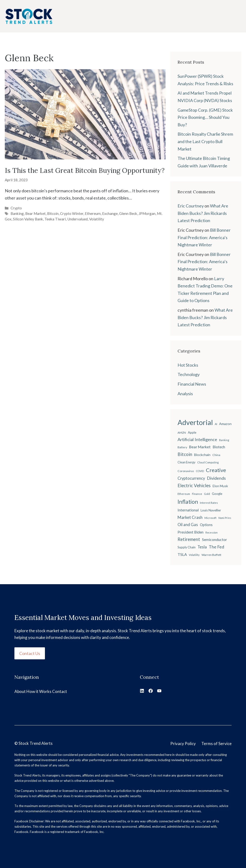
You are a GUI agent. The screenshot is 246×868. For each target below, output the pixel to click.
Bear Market (35, 213)
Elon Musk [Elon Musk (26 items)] (220, 486)
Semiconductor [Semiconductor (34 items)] (215, 539)
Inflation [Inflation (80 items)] (188, 502)
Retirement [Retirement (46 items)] (189, 539)
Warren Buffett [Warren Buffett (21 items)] (211, 555)
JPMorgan (147, 213)
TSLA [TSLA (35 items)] (182, 554)
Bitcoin (53, 213)
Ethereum (93, 213)
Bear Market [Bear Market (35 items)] (200, 447)
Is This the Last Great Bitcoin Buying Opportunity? (85, 170)
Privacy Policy (183, 744)
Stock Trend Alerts (36, 743)
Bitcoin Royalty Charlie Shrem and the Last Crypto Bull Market (205, 141)
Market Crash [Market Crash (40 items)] (190, 517)
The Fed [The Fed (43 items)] (216, 547)
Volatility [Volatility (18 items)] (194, 555)
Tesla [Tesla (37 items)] (202, 547)
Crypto (16, 208)
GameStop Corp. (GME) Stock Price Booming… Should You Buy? (205, 117)
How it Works (39, 691)
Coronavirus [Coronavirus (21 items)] (186, 471)
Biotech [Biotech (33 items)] (219, 447)
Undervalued (77, 219)
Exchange (110, 213)
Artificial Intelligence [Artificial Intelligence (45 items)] (197, 439)
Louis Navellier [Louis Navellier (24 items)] (211, 510)
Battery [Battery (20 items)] (182, 447)
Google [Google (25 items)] (217, 494)
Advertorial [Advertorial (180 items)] (195, 422)
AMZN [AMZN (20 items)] (182, 433)
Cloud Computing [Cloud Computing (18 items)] (208, 462)
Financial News (192, 384)
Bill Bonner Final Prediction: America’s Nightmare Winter (204, 237)
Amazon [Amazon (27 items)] (225, 424)
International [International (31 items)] (188, 510)
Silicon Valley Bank (28, 219)
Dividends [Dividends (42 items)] (216, 478)
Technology (189, 374)
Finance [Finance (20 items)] (197, 494)
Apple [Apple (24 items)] (192, 432)
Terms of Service (216, 744)
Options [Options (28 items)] (206, 525)
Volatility (97, 219)
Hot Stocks (188, 365)
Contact (60, 691)
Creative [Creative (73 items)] (216, 470)
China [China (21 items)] (216, 455)
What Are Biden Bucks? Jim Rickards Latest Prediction (203, 213)
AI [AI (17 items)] (216, 424)
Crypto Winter (72, 213)
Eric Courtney (191, 206)
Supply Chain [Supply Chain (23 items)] (187, 547)
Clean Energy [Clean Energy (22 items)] (186, 462)
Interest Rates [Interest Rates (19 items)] (209, 503)
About (20, 691)
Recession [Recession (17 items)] (212, 532)
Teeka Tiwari (55, 219)
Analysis (185, 394)
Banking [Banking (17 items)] (224, 440)
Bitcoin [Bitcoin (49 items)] (185, 454)
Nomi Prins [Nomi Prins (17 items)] (225, 518)
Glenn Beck (128, 213)
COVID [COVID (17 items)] (200, 471)
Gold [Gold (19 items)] (207, 494)
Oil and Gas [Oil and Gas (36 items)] (188, 525)
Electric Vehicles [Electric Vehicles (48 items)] (194, 486)
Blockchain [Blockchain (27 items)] (202, 455)
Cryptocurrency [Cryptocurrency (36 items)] (191, 478)
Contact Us (30, 653)
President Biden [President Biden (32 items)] (191, 532)
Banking (17, 213)
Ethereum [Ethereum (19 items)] (184, 494)
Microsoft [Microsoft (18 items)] (210, 518)
